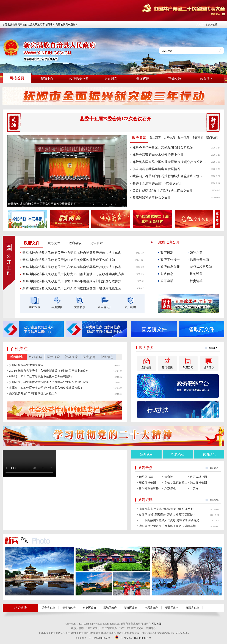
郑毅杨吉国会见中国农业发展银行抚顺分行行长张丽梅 (170, 162)
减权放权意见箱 (201, 267)
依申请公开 (105, 307)
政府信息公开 (170, 267)
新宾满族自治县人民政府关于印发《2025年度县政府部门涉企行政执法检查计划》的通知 (74, 281)
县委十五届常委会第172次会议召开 (116, 119)
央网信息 (169, 138)
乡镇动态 (198, 138)
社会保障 (71, 357)
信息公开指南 (199, 260)
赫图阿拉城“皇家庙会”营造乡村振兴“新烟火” (167, 515)
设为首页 (201, 25)
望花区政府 (172, 608)
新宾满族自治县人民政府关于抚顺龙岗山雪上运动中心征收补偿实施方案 (73, 274)
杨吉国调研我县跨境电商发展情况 (156, 169)
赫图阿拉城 (146, 477)
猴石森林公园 (198, 477)
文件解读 (80, 307)
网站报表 (35, 307)
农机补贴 (35, 357)
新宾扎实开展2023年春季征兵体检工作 (33, 393)
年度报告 (57, 307)
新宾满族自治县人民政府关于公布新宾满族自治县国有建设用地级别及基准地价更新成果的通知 (74, 288)
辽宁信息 (184, 138)
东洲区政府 (89, 608)
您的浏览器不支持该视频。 (29, 463)
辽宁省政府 (48, 608)
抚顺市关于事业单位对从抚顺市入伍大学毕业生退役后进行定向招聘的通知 (51, 382)
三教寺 (194, 488)
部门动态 (212, 138)
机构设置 (196, 274)
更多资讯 (214, 500)
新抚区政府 (131, 608)
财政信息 (167, 274)
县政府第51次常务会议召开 (152, 197)
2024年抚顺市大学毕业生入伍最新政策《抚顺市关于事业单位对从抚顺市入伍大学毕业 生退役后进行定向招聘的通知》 (51, 371)
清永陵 (169, 477)
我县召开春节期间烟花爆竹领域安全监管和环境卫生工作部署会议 (170, 176)
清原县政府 (151, 608)
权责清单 (196, 281)
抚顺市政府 (69, 608)
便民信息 (107, 357)
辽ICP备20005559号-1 (101, 638)
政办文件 (54, 243)
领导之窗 (196, 253)
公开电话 (167, 281)
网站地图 (157, 624)
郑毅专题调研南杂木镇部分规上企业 (158, 155)
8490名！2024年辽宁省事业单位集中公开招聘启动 (40, 376)
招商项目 (146, 454)
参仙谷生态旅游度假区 (176, 483)
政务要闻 (139, 138)
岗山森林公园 (198, 483)
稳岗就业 (17, 357)
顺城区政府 (110, 608)
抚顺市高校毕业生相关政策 (26, 365)
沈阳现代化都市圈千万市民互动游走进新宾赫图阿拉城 (169, 526)
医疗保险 (53, 357)
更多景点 (214, 468)
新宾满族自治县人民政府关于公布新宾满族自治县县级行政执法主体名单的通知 (74, 253)
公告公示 (96, 243)
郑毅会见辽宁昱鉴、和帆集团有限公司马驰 (163, 148)
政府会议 (75, 243)
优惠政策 (209, 454)
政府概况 (167, 253)
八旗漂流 (170, 488)
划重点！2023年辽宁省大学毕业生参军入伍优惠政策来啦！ (46, 388)
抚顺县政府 (192, 608)
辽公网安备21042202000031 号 (133, 638)
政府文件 (32, 243)
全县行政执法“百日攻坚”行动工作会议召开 (163, 190)
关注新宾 (155, 138)
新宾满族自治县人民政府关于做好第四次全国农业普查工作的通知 (69, 260)
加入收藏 (212, 25)
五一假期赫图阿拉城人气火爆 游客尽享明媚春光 (169, 520)
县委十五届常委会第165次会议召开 (157, 183)
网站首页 (17, 78)
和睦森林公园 (147, 483)
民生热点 (89, 357)
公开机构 (130, 307)
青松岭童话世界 (149, 488)
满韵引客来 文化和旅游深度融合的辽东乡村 (166, 509)
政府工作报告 (170, 260)
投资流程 (178, 454)
